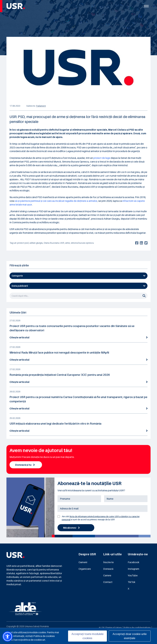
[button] (8, 636)
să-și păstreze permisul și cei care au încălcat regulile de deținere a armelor (56, 201)
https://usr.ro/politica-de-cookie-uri (26, 640)
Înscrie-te (108, 562)
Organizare (85, 569)
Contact (108, 582)
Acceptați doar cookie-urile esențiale (130, 636)
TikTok (131, 582)
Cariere (107, 575)
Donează (108, 569)
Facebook (133, 562)
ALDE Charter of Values (110, 628)
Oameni (83, 562)
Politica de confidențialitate (137, 628)
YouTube (133, 575)
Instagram (133, 569)
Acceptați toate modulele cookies (87, 636)
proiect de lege (102, 158)
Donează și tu (25, 465)
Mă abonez (71, 528)
